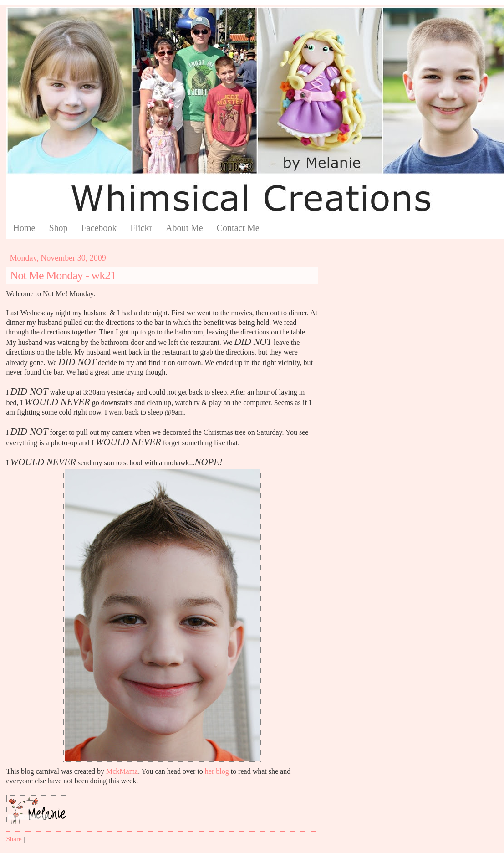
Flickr (141, 228)
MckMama (122, 771)
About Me (184, 228)
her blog (217, 771)
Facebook (99, 228)
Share (14, 839)
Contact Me (238, 228)
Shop (58, 228)
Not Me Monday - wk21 (63, 275)
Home (24, 228)
